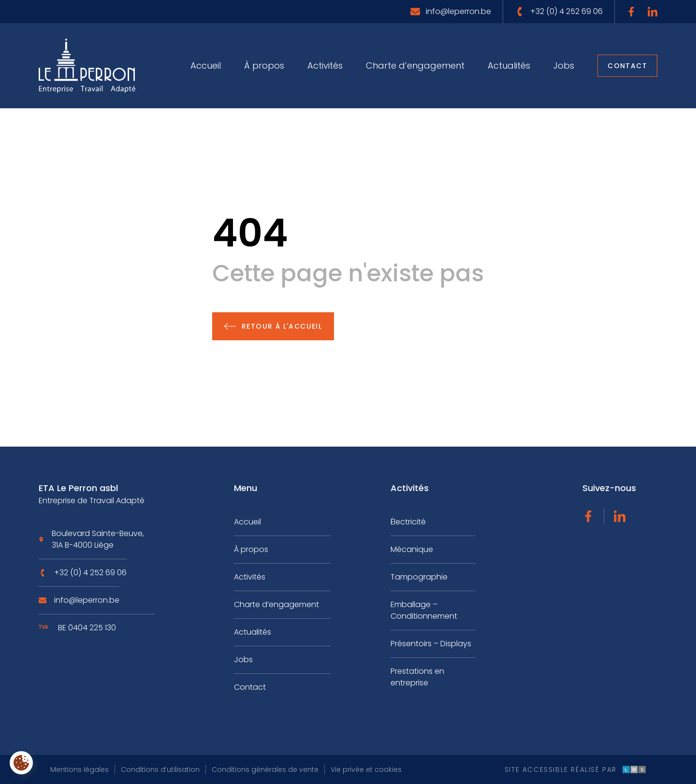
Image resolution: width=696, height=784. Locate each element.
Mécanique (412, 549)
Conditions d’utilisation (160, 769)
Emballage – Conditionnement (424, 610)
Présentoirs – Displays (431, 644)
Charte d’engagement (415, 65)
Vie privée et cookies (366, 769)
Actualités (509, 65)
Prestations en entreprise (417, 677)
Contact (627, 66)
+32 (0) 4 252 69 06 (90, 576)
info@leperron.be (87, 603)
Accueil (206, 65)
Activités (325, 65)
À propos (264, 65)
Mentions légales (80, 769)
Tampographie (419, 577)
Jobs (564, 65)
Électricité (408, 522)
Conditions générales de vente (265, 769)
